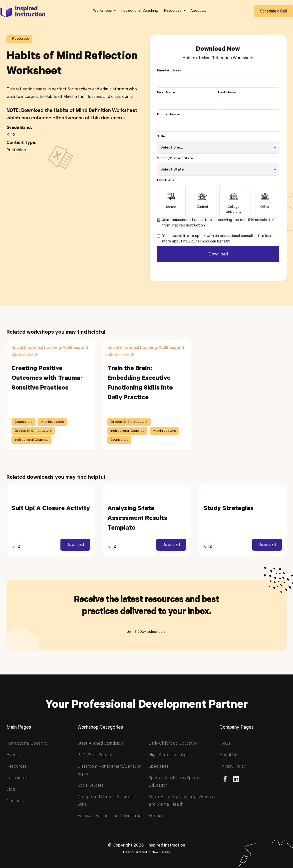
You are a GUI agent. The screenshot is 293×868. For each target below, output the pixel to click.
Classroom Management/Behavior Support (109, 771)
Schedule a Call (273, 11)
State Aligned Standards (100, 744)
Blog (11, 790)
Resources (17, 767)
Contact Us (17, 801)
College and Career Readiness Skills (106, 801)
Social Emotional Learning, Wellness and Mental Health (182, 801)
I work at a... (167, 181)
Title (161, 137)
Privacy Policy (233, 767)
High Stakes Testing (168, 755)
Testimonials (18, 778)
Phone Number (169, 115)
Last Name (227, 93)
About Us (198, 11)
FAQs (225, 744)
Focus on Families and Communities (110, 816)
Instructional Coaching (140, 11)
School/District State (175, 159)
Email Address (169, 71)
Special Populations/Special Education (174, 782)
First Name (166, 93)
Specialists (158, 767)
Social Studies (90, 786)
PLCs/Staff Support (96, 755)
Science (156, 816)
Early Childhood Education (173, 744)
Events (13, 755)
